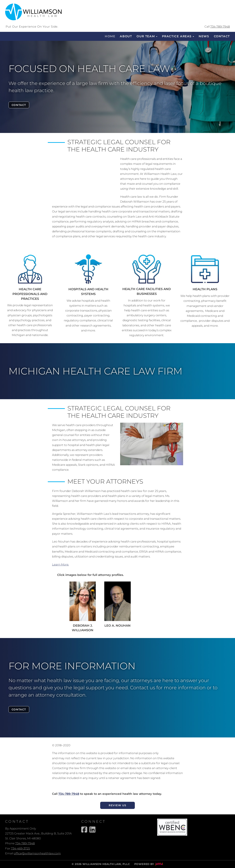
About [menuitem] (126, 36)
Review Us (117, 805)
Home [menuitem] (110, 36)
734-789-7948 (220, 27)
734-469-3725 (20, 848)
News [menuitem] (204, 36)
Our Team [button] (147, 36)
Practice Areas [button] (178, 36)
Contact (19, 105)
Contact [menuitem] (222, 36)
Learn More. (60, 564)
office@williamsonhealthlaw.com (37, 853)
